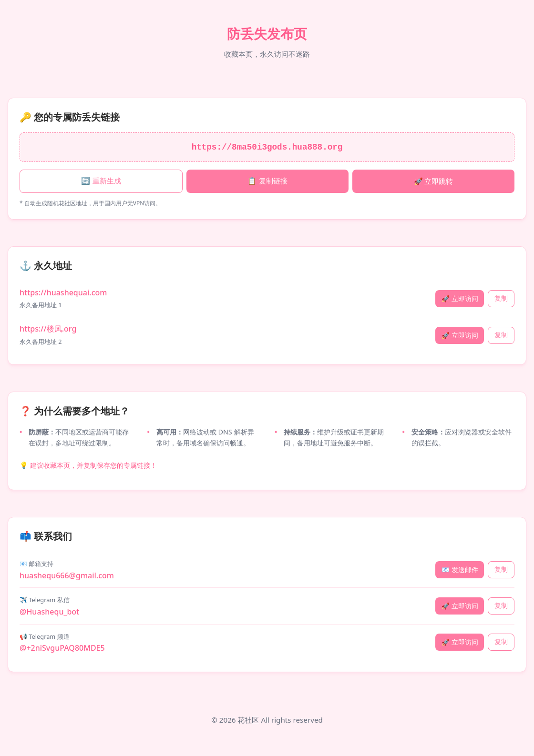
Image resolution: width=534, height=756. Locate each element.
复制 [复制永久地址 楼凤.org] (501, 335)
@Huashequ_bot (49, 612)
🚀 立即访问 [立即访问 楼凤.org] (460, 335)
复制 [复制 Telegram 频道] (501, 642)
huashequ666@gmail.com (67, 575)
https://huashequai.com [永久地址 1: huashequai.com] (63, 292)
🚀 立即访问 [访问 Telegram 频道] (460, 642)
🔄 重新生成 (101, 181)
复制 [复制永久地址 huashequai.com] (501, 298)
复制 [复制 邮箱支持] (501, 570)
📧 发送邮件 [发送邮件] (460, 570)
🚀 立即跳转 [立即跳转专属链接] (434, 181)
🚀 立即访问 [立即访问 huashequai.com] (460, 298)
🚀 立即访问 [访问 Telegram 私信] (460, 606)
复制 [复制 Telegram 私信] (501, 606)
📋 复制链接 (267, 181)
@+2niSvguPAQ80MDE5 (62, 648)
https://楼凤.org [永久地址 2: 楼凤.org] (48, 329)
